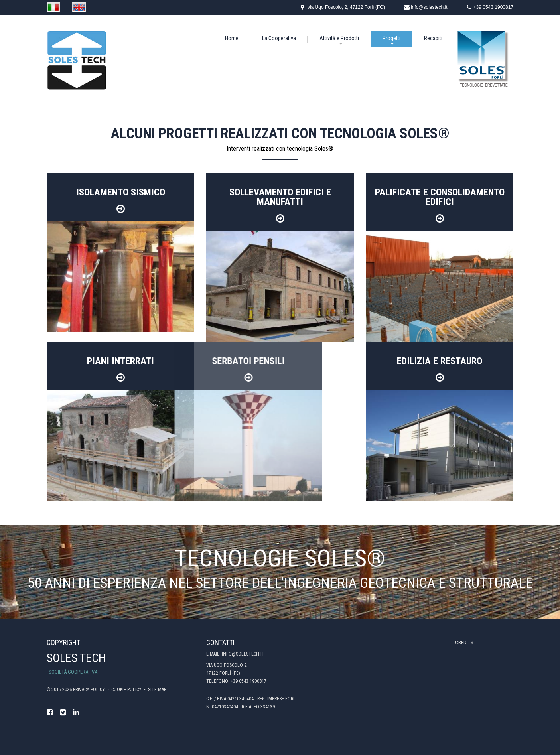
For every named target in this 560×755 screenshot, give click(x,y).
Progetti (391, 38)
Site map (157, 690)
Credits (464, 642)
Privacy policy (90, 690)
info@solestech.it (429, 7)
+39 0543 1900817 (493, 7)
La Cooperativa (279, 38)
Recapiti (433, 38)
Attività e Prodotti (339, 38)
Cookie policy (127, 690)
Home (232, 38)
